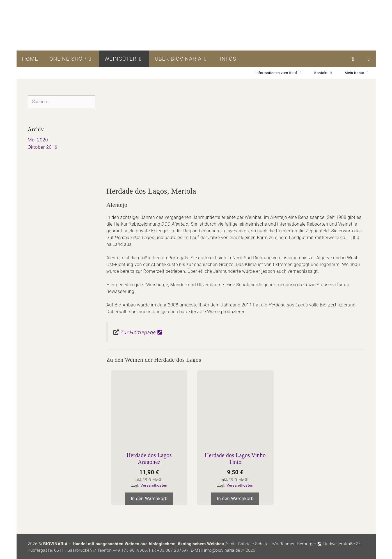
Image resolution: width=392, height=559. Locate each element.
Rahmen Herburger (300, 544)
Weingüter (127, 59)
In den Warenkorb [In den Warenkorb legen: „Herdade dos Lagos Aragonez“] (149, 499)
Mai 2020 (38, 140)
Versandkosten (154, 485)
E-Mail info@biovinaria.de (216, 550)
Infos (228, 59)
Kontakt (327, 73)
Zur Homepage (141, 332)
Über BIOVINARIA (185, 59)
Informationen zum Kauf (282, 73)
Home (30, 59)
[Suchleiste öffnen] (353, 59)
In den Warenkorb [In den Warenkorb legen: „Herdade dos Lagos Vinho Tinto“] (235, 499)
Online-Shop (74, 59)
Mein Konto (360, 73)
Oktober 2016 (43, 147)
